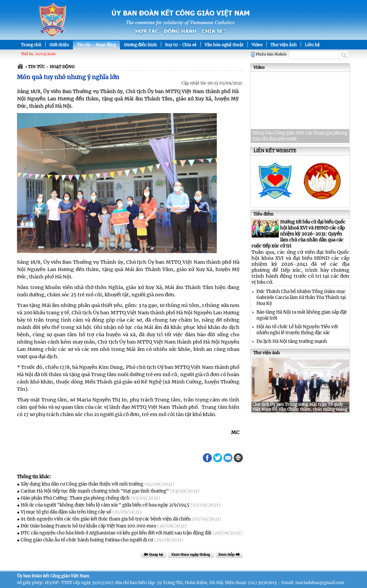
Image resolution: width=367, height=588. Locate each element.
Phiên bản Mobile (271, 54)
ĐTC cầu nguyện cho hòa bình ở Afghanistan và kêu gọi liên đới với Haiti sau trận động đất (116, 533)
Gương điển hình (140, 45)
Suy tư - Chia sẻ (181, 45)
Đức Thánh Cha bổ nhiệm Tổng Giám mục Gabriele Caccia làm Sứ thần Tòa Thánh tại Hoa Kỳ (301, 297)
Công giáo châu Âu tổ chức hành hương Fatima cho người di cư (87, 540)
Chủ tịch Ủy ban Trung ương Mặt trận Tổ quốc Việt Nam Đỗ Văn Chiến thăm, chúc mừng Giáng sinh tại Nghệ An (300, 409)
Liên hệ (312, 45)
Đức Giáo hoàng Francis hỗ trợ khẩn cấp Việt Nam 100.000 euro (88, 526)
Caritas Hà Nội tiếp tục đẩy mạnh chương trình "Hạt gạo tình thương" (95, 491)
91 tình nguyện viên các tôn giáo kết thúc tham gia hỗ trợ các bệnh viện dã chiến (106, 519)
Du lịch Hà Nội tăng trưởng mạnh (292, 341)
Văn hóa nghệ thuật (224, 45)
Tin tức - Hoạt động (96, 45)
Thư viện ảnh (284, 45)
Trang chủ (31, 45)
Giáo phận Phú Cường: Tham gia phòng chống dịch (75, 498)
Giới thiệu (59, 45)
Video (257, 45)
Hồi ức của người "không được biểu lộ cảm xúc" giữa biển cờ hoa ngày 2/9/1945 (105, 505)
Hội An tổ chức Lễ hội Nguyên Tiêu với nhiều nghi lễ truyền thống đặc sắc (297, 330)
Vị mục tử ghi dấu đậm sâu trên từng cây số (66, 512)
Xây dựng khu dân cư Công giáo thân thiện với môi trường (82, 484)
